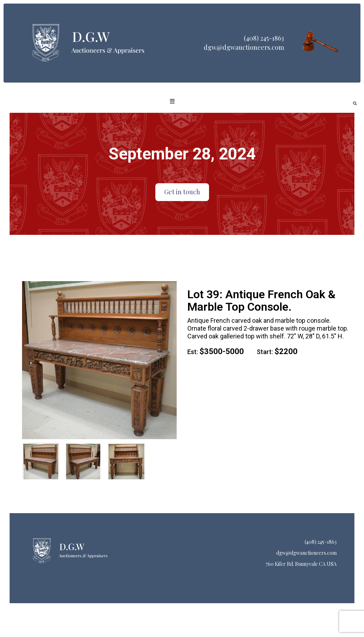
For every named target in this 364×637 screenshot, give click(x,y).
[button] (172, 101)
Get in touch (182, 192)
